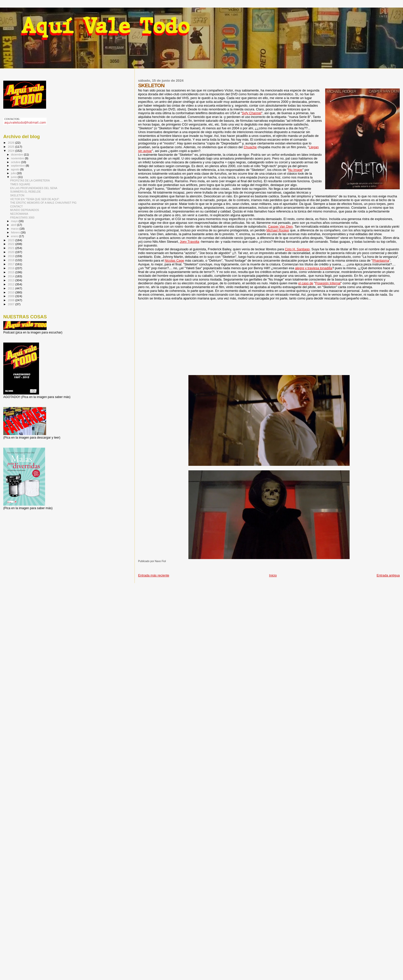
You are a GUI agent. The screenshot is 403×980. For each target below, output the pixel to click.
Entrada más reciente (154, 575)
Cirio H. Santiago (297, 249)
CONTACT (16, 206)
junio (14, 177)
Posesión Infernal (328, 283)
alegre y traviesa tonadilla (313, 268)
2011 (11, 288)
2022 (11, 244)
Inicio (273, 575)
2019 (11, 256)
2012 (11, 284)
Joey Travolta (190, 242)
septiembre (18, 166)
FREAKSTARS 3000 (22, 218)
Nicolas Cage (174, 261)
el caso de (306, 283)
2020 (11, 252)
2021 (11, 248)
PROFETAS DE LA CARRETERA (30, 180)
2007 (11, 304)
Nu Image (295, 170)
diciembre (18, 155)
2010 (11, 292)
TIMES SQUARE (20, 184)
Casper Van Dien (280, 226)
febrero (16, 232)
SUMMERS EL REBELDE (25, 192)
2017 (11, 264)
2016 (11, 268)
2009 (11, 296)
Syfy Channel (251, 113)
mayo (15, 221)
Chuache (250, 147)
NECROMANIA (19, 214)
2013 (11, 280)
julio (14, 173)
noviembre (18, 158)
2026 (11, 143)
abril (14, 225)
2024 (11, 151)
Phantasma (381, 261)
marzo (15, 229)
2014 (11, 276)
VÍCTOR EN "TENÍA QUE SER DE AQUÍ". (35, 199)
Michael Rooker (278, 230)
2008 (11, 300)
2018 (11, 260)
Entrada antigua (388, 575)
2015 (11, 272)
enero (15, 236)
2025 (11, 147)
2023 (11, 240)
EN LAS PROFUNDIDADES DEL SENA (34, 188)
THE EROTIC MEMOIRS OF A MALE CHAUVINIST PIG (43, 203)
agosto (16, 169)
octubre (16, 162)
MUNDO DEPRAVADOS (25, 210)
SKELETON (17, 195)
